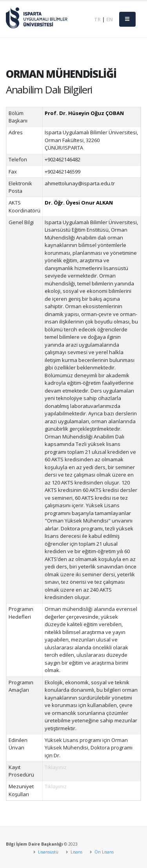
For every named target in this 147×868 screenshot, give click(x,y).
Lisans (76, 852)
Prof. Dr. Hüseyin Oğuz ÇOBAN (84, 113)
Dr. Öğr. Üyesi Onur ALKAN (79, 203)
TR (97, 19)
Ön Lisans (103, 852)
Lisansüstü (48, 852)
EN (110, 19)
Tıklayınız (56, 767)
